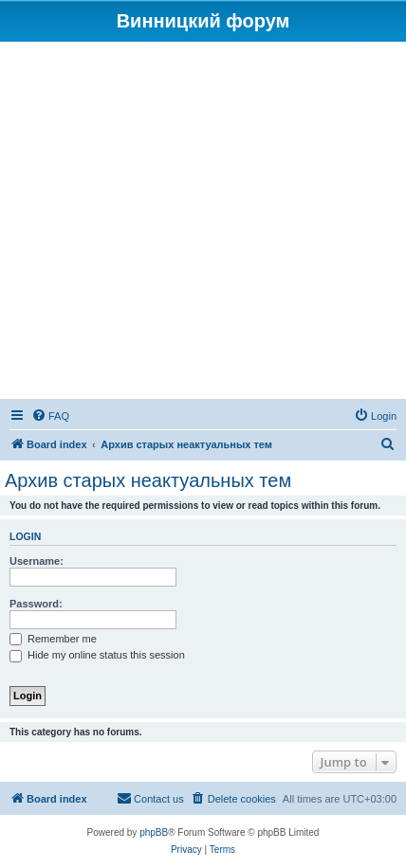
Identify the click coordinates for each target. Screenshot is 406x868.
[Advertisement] (203, 223)
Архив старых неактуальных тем (148, 480)
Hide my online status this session (97, 655)
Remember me (53, 639)
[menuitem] (50, 416)
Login (25, 536)
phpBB (154, 832)
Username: (37, 561)
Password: (36, 604)
